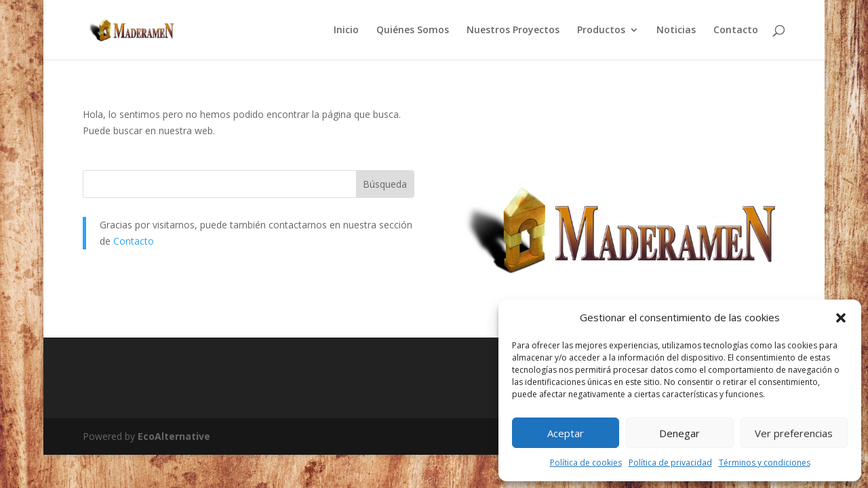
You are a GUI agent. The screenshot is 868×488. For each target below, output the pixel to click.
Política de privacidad (670, 463)
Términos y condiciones (765, 463)
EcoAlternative (174, 436)
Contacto (736, 30)
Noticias (676, 30)
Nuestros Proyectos (513, 30)
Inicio (346, 30)
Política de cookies (586, 463)
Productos (601, 30)
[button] (841, 318)
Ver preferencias (794, 433)
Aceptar (566, 433)
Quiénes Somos (413, 30)
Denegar (679, 433)
